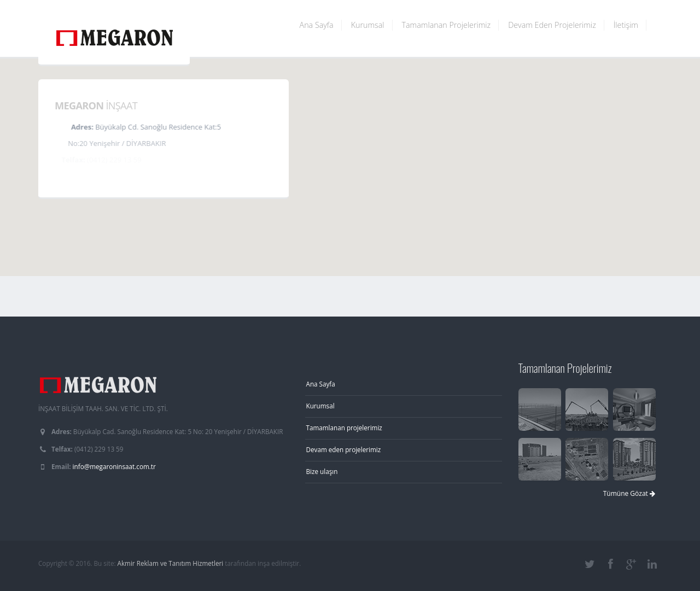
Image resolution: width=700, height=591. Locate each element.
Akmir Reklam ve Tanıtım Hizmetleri (171, 563)
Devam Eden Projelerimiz (552, 25)
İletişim (626, 25)
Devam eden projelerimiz (344, 449)
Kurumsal (368, 25)
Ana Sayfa (317, 25)
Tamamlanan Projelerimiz (447, 25)
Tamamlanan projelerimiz (344, 428)
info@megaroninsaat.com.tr (114, 466)
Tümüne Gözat (629, 493)
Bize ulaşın (322, 471)
